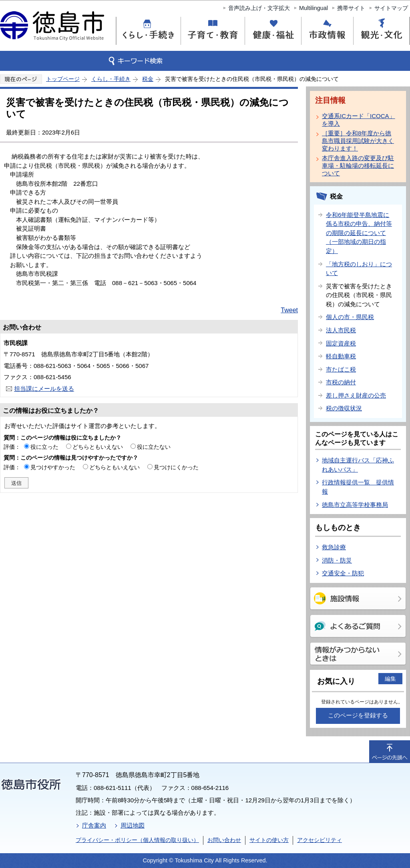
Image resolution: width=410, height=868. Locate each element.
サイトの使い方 (269, 840)
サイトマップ (391, 8)
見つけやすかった (53, 467)
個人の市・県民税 (350, 317)
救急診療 (334, 547)
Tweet (289, 310)
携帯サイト (351, 8)
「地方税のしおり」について (359, 269)
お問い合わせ (224, 840)
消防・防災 (337, 560)
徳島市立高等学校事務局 (355, 505)
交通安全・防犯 (343, 573)
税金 (148, 79)
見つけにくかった (176, 467)
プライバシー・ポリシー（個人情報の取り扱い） (137, 840)
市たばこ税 (341, 369)
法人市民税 (341, 330)
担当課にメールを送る (44, 389)
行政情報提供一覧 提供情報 (358, 487)
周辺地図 (133, 825)
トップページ (63, 79)
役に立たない (154, 447)
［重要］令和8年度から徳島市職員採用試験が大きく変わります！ (358, 141)
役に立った (44, 447)
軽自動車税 (341, 356)
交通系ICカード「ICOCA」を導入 (359, 120)
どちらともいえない (98, 447)
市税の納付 (341, 382)
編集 (390, 679)
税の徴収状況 (344, 408)
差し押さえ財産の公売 (356, 395)
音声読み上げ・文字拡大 (259, 8)
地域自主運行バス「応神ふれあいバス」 (358, 465)
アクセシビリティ (320, 840)
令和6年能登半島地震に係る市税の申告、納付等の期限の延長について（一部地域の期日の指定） (359, 233)
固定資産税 (341, 343)
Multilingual (314, 8)
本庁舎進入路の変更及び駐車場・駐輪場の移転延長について (358, 166)
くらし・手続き (111, 79)
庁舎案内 (94, 825)
